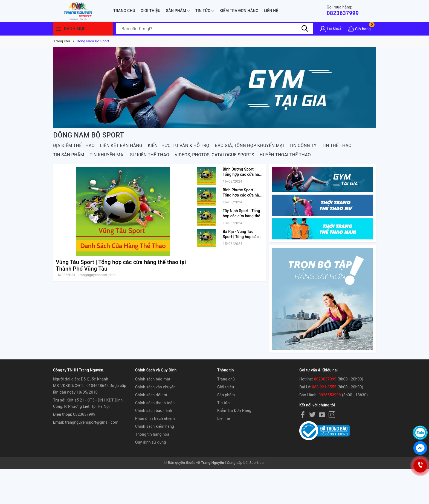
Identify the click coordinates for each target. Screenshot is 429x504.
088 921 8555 (324, 387)
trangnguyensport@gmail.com (92, 422)
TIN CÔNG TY (303, 146)
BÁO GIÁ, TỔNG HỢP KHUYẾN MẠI (249, 146)
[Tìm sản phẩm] (215, 29)
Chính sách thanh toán (155, 403)
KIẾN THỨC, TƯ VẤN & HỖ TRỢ (179, 146)
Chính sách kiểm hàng (155, 426)
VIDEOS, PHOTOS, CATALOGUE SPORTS (215, 155)
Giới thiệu (150, 11)
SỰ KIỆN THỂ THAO (150, 155)
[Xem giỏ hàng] (359, 29)
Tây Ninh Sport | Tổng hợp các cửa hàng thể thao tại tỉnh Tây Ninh (241, 216)
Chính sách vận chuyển (155, 387)
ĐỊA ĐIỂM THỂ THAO (74, 146)
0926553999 (330, 395)
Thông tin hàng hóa (152, 434)
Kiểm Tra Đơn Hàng (239, 11)
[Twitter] (312, 414)
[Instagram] (332, 414)
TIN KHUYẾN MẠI (107, 155)
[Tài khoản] (332, 29)
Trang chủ (124, 11)
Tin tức (205, 11)
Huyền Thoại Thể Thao (285, 155)
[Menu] (59, 29)
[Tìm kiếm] (305, 29)
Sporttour (257, 463)
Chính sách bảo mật (153, 379)
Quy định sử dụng (151, 442)
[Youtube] (322, 414)
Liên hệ (271, 11)
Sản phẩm (178, 11)
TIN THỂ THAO (337, 146)
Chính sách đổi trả (151, 395)
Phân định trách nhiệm (155, 418)
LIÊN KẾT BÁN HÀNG (121, 146)
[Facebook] (303, 414)
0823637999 (343, 11)
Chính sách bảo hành (154, 411)
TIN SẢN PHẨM (69, 155)
